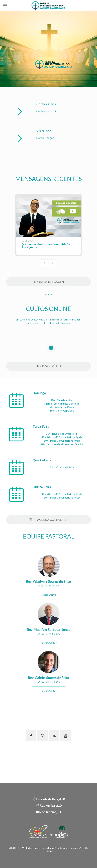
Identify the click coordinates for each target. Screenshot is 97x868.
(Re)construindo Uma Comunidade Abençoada (46, 246)
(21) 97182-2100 (50, 586)
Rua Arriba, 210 (51, 806)
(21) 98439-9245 (50, 682)
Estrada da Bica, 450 (51, 799)
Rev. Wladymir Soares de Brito (48, 581)
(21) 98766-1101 (50, 634)
